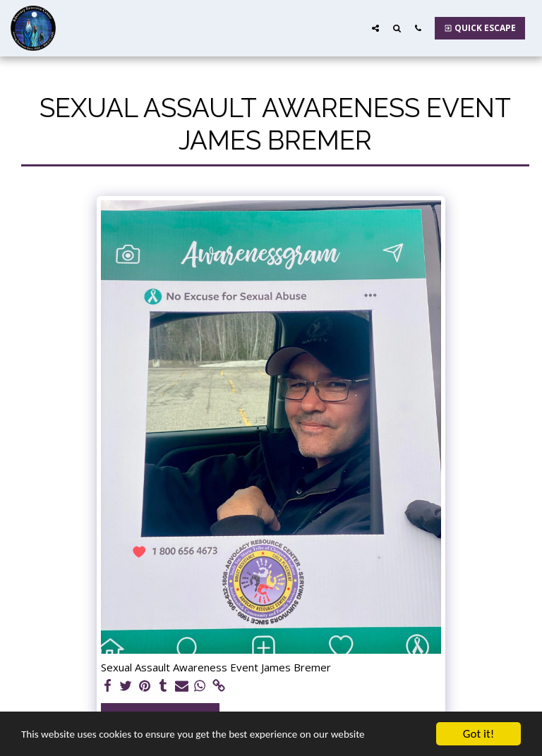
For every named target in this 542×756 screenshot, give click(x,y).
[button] (375, 28)
